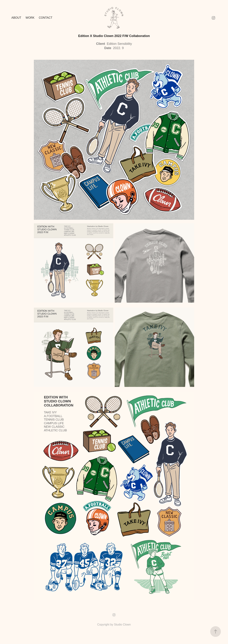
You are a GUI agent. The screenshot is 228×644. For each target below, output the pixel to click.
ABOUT (16, 18)
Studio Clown (122, 625)
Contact (46, 18)
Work (30, 18)
